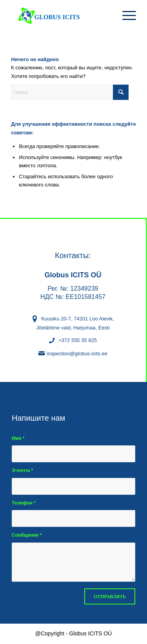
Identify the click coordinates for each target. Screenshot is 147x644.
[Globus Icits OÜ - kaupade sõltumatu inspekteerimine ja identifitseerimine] (61, 16)
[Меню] (125, 16)
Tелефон (24, 503)
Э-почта (22, 470)
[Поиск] (70, 92)
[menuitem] (125, 16)
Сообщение (27, 535)
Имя (18, 438)
